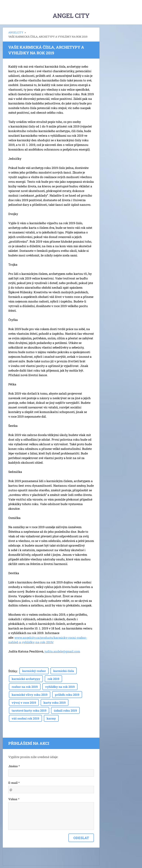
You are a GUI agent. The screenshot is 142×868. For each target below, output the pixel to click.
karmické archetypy (26, 679)
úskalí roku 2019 (65, 710)
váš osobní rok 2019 (25, 718)
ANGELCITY (16, 32)
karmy (51, 718)
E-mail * (14, 783)
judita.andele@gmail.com (62, 651)
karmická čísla (64, 671)
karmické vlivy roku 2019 (30, 695)
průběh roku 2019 (67, 695)
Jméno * (14, 766)
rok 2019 (53, 679)
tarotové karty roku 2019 (29, 710)
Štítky (13, 671)
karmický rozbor (34, 671)
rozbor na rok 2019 (25, 687)
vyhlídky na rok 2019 (60, 687)
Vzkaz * (14, 799)
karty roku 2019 (55, 702)
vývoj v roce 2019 (24, 702)
